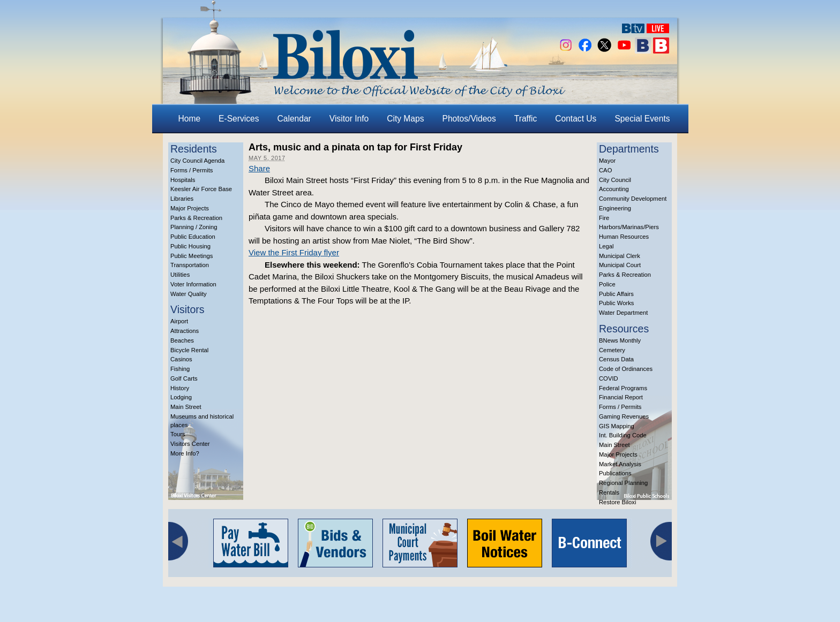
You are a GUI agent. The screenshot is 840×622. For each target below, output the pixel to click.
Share (259, 168)
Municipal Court (620, 265)
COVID (609, 378)
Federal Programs (623, 388)
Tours (178, 434)
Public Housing (190, 246)
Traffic (526, 119)
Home (190, 119)
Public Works (616, 303)
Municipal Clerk (620, 256)
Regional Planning (623, 483)
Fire (604, 218)
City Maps (405, 119)
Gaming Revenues (624, 416)
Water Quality (189, 294)
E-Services (239, 119)
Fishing (180, 369)
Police (607, 284)
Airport (179, 321)
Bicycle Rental (189, 350)
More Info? (185, 453)
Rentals (609, 492)
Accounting (614, 189)
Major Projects (190, 208)
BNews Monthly (620, 340)
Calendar (294, 119)
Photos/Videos (469, 119)
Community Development (633, 199)
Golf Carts (184, 378)
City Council (615, 180)
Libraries (182, 199)
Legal (606, 246)
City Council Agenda (197, 161)
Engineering (615, 208)
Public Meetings (192, 256)
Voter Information (193, 284)
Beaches (182, 340)
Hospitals (183, 180)
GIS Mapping (617, 426)
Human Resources (624, 237)
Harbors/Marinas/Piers (629, 227)
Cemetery (612, 350)
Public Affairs (616, 294)
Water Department (624, 313)
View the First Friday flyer (294, 252)
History (180, 388)
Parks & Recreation (196, 218)
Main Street (186, 407)
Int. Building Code (623, 435)
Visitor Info (349, 119)
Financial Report (621, 397)
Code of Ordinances (626, 369)
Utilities (180, 275)
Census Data (616, 359)
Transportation (190, 265)
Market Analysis (620, 464)
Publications (615, 473)
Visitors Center (190, 444)
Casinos (181, 359)
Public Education (193, 237)
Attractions (185, 331)
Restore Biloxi (617, 502)
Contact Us (576, 119)
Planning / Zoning (194, 227)
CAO (605, 170)
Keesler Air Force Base (201, 189)
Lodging (181, 397)
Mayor (607, 161)
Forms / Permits (192, 170)
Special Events (642, 119)
